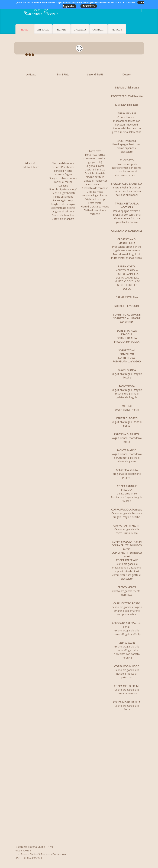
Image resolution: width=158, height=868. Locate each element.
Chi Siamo (43, 30)
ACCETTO (89, 6)
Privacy (117, 30)
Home (25, 30)
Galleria (80, 30)
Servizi (62, 30)
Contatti (98, 30)
